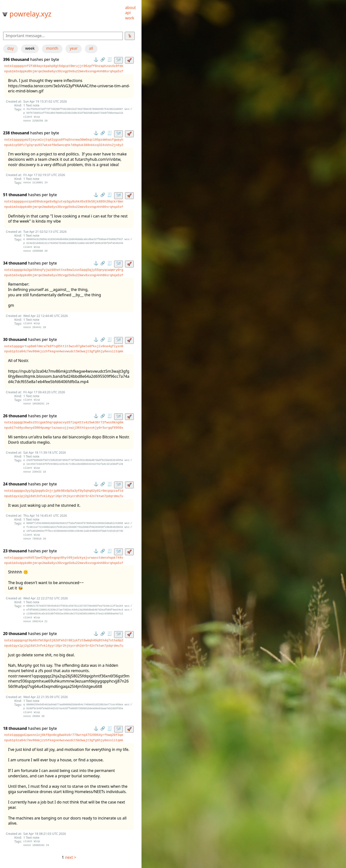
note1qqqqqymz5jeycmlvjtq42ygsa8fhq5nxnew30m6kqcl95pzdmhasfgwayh (64, 140)
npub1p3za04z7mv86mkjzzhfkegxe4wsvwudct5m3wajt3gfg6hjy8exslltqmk (64, 351)
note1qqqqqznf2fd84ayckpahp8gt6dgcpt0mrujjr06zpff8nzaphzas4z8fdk (64, 66)
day (11, 48)
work (130, 18)
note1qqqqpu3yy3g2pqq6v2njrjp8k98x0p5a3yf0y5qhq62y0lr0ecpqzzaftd (64, 491)
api (128, 13)
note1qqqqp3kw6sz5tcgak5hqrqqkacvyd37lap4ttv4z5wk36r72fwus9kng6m (64, 422)
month (52, 48)
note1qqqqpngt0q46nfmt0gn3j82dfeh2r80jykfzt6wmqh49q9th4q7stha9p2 (64, 640)
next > (71, 857)
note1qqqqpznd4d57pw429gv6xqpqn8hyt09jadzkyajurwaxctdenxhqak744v (64, 558)
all (91, 48)
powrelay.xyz (30, 14)
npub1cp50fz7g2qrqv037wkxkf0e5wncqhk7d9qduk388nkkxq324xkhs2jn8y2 (64, 145)
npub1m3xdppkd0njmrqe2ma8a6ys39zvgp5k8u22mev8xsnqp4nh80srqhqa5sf (64, 71)
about (130, 8)
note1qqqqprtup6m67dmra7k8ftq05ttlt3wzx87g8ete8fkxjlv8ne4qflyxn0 (64, 346)
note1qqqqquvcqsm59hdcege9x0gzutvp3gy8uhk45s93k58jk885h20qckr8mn (64, 201)
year (74, 48)
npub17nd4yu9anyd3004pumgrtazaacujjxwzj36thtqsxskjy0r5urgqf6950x (64, 428)
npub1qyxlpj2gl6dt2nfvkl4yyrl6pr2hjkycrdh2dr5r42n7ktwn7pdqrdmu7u (64, 496)
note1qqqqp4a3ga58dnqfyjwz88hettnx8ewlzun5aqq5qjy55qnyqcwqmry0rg (64, 270)
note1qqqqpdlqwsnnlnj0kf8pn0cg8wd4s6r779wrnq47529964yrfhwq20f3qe (64, 735)
